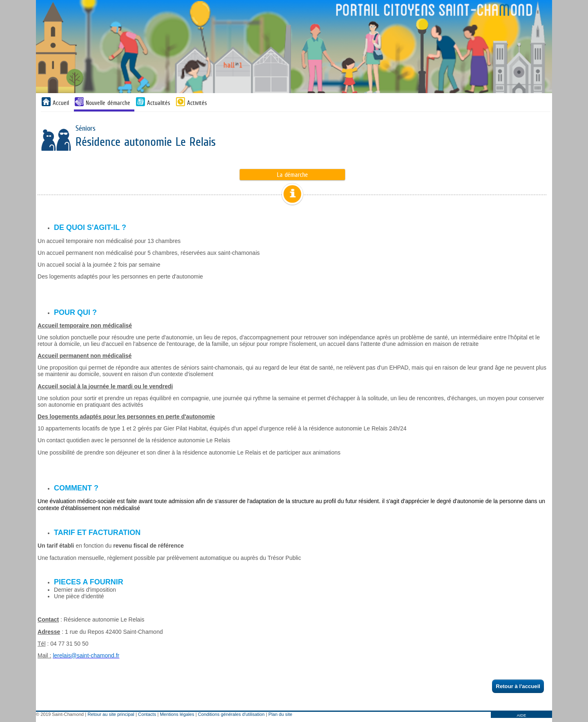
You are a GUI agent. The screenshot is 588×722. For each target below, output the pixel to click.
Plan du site (280, 714)
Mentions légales (177, 714)
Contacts (147, 714)
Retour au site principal (111, 714)
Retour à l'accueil (518, 686)
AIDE (521, 715)
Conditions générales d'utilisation (231, 714)
